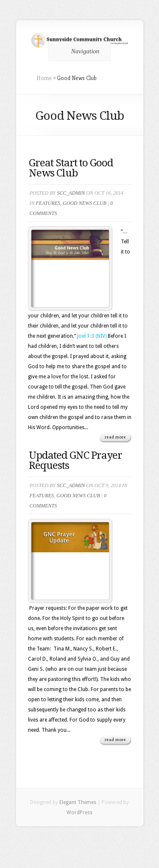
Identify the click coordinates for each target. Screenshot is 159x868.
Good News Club (85, 203)
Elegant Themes (78, 802)
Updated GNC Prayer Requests (75, 460)
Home (44, 78)
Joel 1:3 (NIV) (92, 336)
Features (48, 203)
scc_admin (71, 193)
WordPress (79, 813)
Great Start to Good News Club (71, 168)
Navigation (78, 51)
